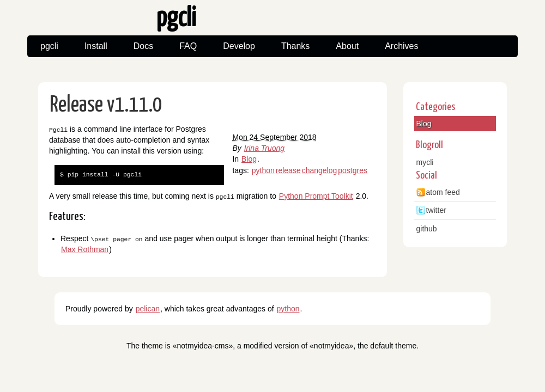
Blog (249, 159)
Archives (401, 46)
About (347, 46)
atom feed (443, 192)
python (263, 170)
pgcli (49, 46)
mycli (425, 162)
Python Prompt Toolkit (316, 195)
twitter (436, 210)
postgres (353, 170)
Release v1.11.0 (106, 105)
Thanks (295, 46)
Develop (239, 46)
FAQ (188, 46)
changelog (320, 170)
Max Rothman (85, 249)
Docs (143, 46)
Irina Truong (264, 148)
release (288, 170)
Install (96, 46)
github (427, 229)
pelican (148, 308)
